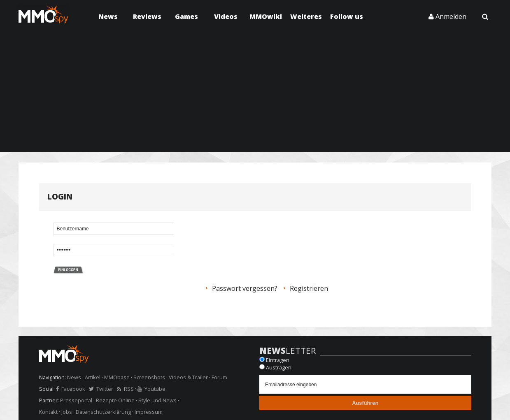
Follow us (347, 16)
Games (186, 16)
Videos (226, 16)
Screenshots (149, 377)
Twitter (105, 389)
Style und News (157, 400)
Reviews (147, 16)
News (108, 16)
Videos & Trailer (188, 377)
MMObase (117, 377)
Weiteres (306, 16)
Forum (219, 377)
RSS (129, 389)
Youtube (155, 389)
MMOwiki (266, 16)
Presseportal (76, 400)
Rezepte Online (115, 400)
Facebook (73, 389)
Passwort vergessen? (245, 288)
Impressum (149, 412)
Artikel (93, 377)
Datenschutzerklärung (103, 412)
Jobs (67, 412)
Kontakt (48, 412)
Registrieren (309, 288)
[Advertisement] (255, 95)
